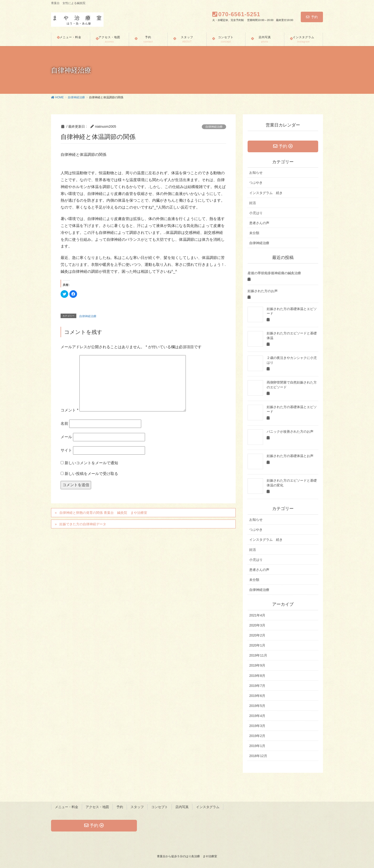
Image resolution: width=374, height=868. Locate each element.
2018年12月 (258, 756)
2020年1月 (257, 645)
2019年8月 (257, 676)
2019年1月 (257, 746)
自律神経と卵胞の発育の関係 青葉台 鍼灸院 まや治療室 (103, 513)
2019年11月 (258, 655)
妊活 (253, 203)
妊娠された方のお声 (263, 291)
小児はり (256, 213)
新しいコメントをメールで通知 (91, 463)
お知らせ (256, 173)
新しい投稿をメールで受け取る (91, 474)
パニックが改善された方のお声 (290, 431)
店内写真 (182, 807)
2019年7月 (257, 686)
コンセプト (160, 807)
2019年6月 (257, 696)
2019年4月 (257, 716)
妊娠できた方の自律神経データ (83, 524)
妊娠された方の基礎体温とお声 (290, 456)
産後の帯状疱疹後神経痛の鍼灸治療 (274, 273)
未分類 (254, 233)
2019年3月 (257, 726)
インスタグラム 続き (266, 193)
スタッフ (137, 807)
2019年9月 (257, 665)
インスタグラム (208, 807)
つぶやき (256, 183)
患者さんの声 (259, 223)
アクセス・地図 (97, 807)
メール (66, 437)
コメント (70, 410)
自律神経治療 (214, 127)
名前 (64, 423)
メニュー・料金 (67, 807)
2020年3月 (257, 625)
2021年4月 (257, 615)
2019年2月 (257, 736)
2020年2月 (257, 635)
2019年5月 (257, 706)
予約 (312, 17)
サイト (66, 450)
